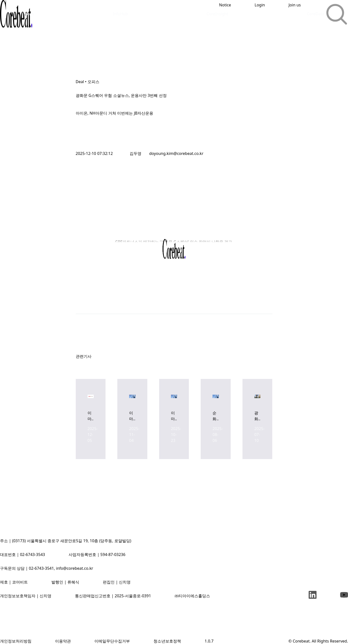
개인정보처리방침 (16, 641)
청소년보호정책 (167, 641)
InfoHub (120, 14)
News (29, 14)
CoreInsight (217, 14)
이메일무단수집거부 (112, 641)
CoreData (316, 14)
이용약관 (63, 641)
